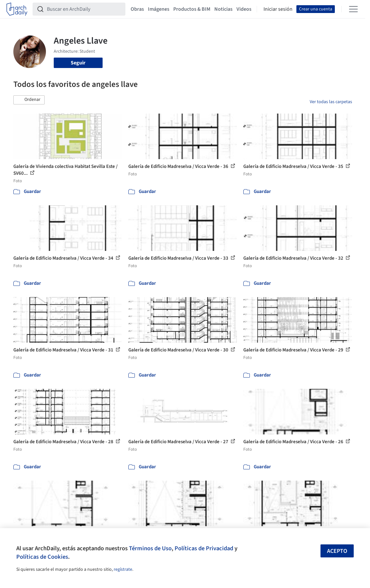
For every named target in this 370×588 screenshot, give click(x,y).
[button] (29, 100)
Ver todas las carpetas (331, 102)
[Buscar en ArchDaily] (84, 9)
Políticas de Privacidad (204, 548)
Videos (244, 9)
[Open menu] (353, 9)
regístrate (123, 569)
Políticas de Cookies (42, 557)
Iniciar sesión (278, 9)
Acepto (337, 551)
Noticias (223, 9)
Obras (137, 9)
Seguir (78, 63)
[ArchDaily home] (17, 9)
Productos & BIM (192, 9)
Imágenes (159, 9)
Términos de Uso (150, 548)
